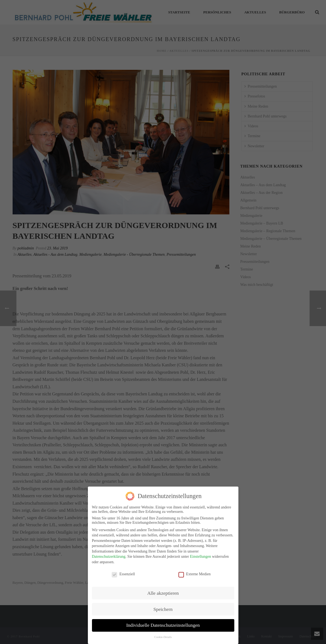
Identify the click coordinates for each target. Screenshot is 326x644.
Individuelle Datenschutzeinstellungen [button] (163, 625)
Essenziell (123, 574)
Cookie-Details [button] (163, 637)
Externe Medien (195, 574)
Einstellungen (200, 557)
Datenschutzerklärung (109, 557)
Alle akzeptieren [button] (163, 593)
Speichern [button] (163, 609)
